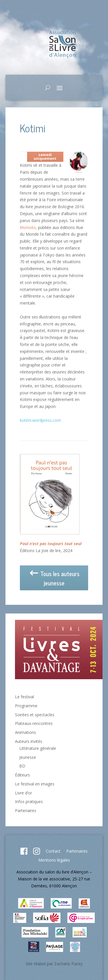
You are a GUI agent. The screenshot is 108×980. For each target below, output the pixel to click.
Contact (53, 851)
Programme (26, 706)
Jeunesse (28, 757)
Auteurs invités (29, 741)
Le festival (24, 697)
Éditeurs (22, 775)
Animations (25, 732)
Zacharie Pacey (68, 964)
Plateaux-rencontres (34, 723)
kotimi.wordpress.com (40, 420)
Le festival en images (35, 784)
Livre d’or (23, 793)
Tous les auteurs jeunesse (54, 579)
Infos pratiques (29, 802)
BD (22, 766)
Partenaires (26, 810)
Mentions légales (54, 860)
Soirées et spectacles (35, 715)
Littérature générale (38, 748)
